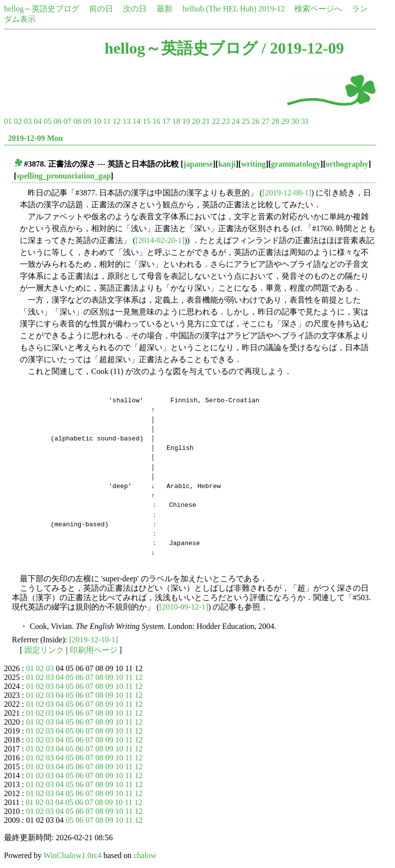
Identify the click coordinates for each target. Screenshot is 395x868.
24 (235, 121)
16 (156, 121)
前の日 (101, 9)
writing (253, 164)
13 (126, 121)
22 (216, 121)
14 (136, 121)
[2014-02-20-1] (160, 240)
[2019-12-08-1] (287, 193)
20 (196, 121)
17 (166, 121)
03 (28, 121)
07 (67, 121)
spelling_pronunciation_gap (63, 176)
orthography (347, 164)
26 (255, 121)
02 (18, 121)
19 (186, 121)
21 (206, 121)
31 (305, 121)
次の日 (135, 9)
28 (275, 121)
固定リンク (44, 650)
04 (38, 121)
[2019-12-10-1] (94, 640)
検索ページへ (318, 9)
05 (48, 121)
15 (146, 121)
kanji (227, 164)
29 (285, 121)
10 (97, 121)
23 (226, 121)
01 (8, 121)
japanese (198, 164)
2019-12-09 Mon (35, 138)
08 (77, 121)
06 (57, 121)
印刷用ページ (94, 650)
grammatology (296, 164)
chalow (145, 855)
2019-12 (271, 9)
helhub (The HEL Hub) (219, 9)
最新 (165, 9)
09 (87, 121)
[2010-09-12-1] (184, 607)
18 (176, 121)
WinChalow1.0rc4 (73, 855)
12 (116, 121)
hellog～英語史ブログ (42, 9)
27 (265, 121)
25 (245, 121)
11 (107, 121)
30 (295, 121)
